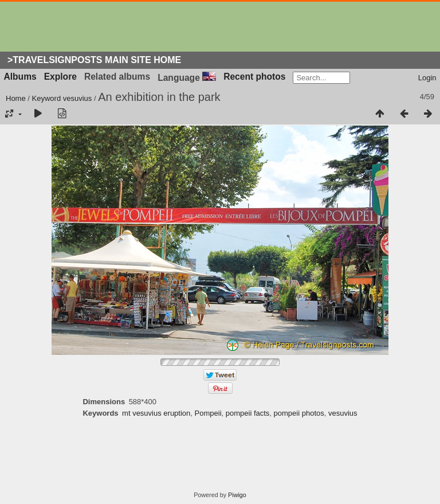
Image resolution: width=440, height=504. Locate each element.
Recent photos (254, 77)
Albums (20, 77)
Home (16, 98)
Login (427, 78)
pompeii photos (299, 413)
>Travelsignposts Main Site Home (94, 60)
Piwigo (237, 495)
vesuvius (78, 98)
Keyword (47, 98)
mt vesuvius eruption (156, 413)
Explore (60, 77)
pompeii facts (248, 413)
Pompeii (208, 413)
